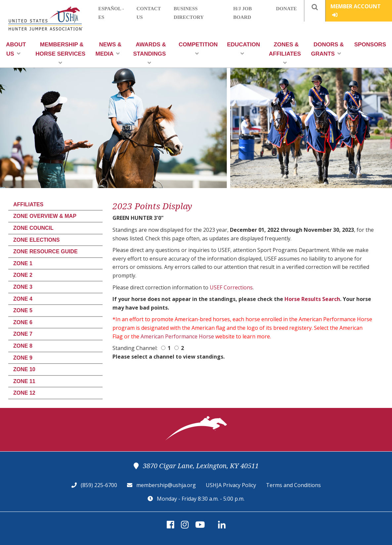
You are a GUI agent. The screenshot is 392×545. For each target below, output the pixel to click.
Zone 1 (23, 263)
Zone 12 (24, 393)
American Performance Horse (177, 336)
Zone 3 (23, 287)
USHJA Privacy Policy (231, 485)
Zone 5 (23, 310)
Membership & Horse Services (60, 53)
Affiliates (28, 204)
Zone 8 (23, 346)
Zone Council (33, 228)
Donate (286, 9)
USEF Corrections (231, 287)
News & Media (108, 49)
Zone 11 (24, 381)
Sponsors (370, 45)
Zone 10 (24, 369)
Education (243, 49)
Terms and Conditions (293, 485)
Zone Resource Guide (45, 251)
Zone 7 (23, 334)
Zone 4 (23, 299)
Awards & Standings (150, 53)
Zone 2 (23, 275)
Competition (198, 49)
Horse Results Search (312, 299)
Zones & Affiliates (285, 53)
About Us (16, 49)
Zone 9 (23, 358)
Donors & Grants (327, 49)
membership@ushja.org (166, 485)
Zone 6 (23, 322)
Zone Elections (36, 240)
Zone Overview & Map (45, 216)
